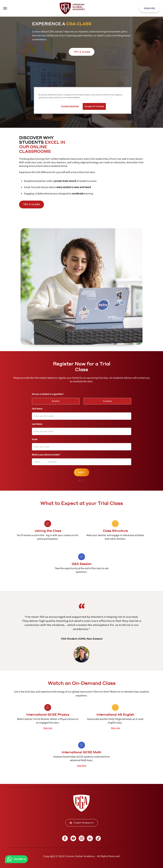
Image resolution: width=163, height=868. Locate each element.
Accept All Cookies (94, 106)
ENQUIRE (150, 8)
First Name (37, 409)
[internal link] (150, 8)
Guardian (109, 400)
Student (57, 400)
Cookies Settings (70, 106)
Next (82, 472)
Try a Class (32, 204)
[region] (83, 100)
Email (35, 439)
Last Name (37, 424)
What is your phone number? (46, 455)
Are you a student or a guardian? (48, 394)
